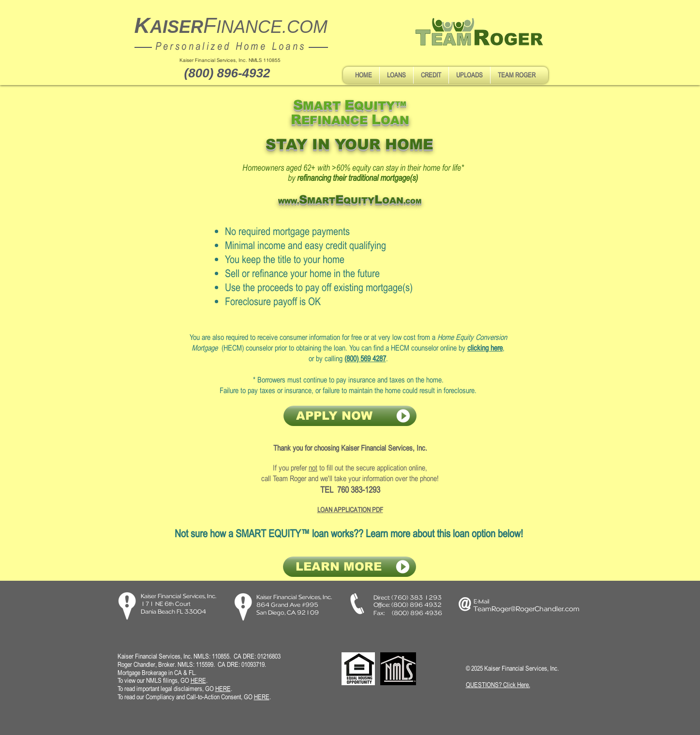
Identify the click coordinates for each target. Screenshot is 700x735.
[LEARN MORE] (350, 567)
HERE (223, 689)
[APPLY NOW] (350, 416)
